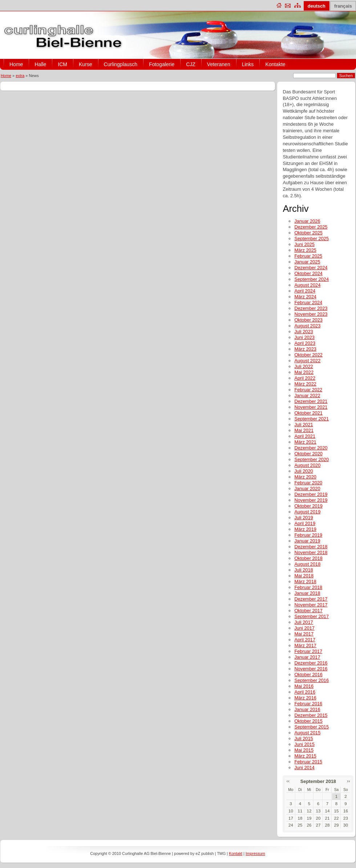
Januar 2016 (307, 709)
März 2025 (305, 250)
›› (349, 781)
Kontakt (236, 853)
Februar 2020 (308, 483)
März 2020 (305, 477)
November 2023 (311, 314)
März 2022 (305, 384)
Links (248, 64)
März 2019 (305, 529)
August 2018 (307, 564)
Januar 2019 (307, 541)
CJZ (191, 64)
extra (20, 76)
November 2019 (311, 500)
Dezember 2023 (311, 308)
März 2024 (305, 297)
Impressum (255, 853)
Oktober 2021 (308, 413)
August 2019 (307, 512)
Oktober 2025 (308, 233)
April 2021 (305, 436)
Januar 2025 (307, 262)
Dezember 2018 (311, 547)
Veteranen (219, 64)
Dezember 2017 (311, 599)
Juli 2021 (304, 425)
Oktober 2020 (308, 454)
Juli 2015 (304, 738)
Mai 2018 (304, 576)
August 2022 (307, 361)
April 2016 (305, 692)
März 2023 (305, 349)
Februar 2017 (308, 651)
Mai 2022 (304, 372)
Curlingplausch (121, 64)
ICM (62, 64)
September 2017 (311, 616)
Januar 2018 (307, 593)
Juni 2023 (304, 337)
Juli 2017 (304, 622)
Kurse (86, 64)
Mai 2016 (304, 686)
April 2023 (305, 343)
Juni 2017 (304, 628)
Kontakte (275, 64)
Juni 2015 (304, 744)
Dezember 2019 (311, 494)
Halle (40, 64)
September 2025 (311, 239)
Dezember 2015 (311, 715)
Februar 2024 (308, 302)
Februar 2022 (308, 390)
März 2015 (305, 756)
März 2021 (305, 442)
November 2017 (311, 605)
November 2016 (311, 669)
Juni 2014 (304, 768)
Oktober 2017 (308, 611)
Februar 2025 (308, 256)
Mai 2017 (304, 634)
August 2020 (307, 465)
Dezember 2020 (311, 448)
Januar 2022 (307, 395)
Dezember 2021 (311, 401)
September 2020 (311, 459)
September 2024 (311, 279)
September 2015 (311, 727)
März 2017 (305, 645)
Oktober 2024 (308, 273)
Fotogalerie (162, 64)
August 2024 (307, 285)
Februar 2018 (308, 587)
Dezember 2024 (311, 268)
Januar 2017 (307, 657)
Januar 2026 (307, 221)
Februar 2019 (308, 535)
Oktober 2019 (308, 506)
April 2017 (305, 640)
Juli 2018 (304, 570)
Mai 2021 (304, 430)
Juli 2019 (304, 518)
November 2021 (311, 407)
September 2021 (311, 419)
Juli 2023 (304, 332)
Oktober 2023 (308, 320)
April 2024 (305, 291)
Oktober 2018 (308, 558)
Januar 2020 (307, 488)
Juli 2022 (304, 366)
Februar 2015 (308, 762)
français (343, 6)
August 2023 (307, 326)
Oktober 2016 (308, 675)
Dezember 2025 (311, 227)
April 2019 (305, 523)
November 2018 (311, 552)
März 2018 (305, 582)
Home (16, 64)
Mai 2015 (304, 750)
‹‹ (288, 781)
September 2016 (311, 680)
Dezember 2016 (311, 663)
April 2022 (305, 378)
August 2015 (307, 733)
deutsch (317, 6)
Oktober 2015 (308, 721)
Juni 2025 (304, 244)
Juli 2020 (304, 471)
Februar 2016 (308, 704)
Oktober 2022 (308, 355)
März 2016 (305, 698)
